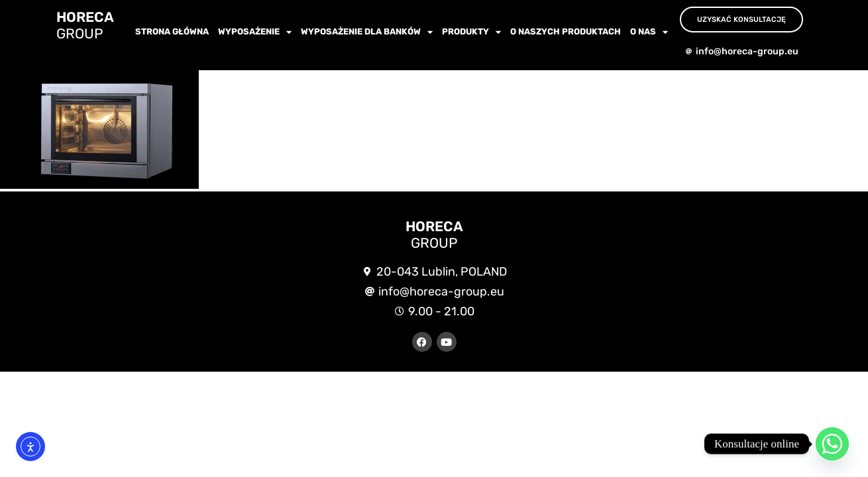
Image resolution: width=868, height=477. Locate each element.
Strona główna (172, 31)
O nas (649, 32)
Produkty (471, 32)
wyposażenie (255, 32)
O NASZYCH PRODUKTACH (566, 31)
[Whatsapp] (832, 444)
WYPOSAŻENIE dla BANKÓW (367, 32)
